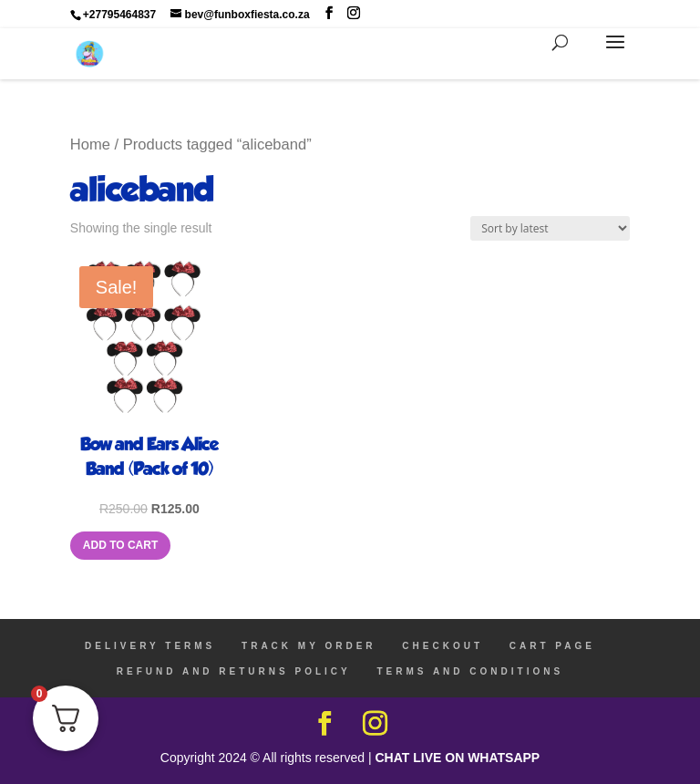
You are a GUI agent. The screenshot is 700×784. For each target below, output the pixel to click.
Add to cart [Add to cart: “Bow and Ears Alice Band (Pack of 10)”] (120, 545)
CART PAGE (552, 646)
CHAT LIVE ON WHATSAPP (458, 758)
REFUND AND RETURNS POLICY (234, 671)
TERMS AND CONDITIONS (470, 671)
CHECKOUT (443, 646)
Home (90, 144)
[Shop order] (550, 228)
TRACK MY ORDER (309, 646)
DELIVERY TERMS (150, 646)
